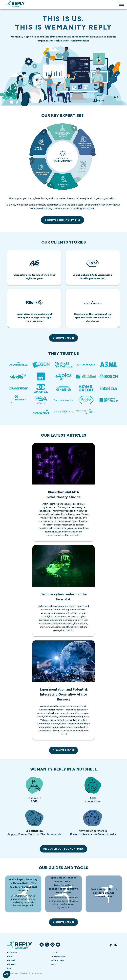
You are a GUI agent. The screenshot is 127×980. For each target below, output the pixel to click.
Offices (55, 952)
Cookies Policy (58, 956)
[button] (6, 974)
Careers (11, 960)
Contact (11, 964)
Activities (12, 952)
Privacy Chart (57, 960)
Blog (9, 968)
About (10, 956)
